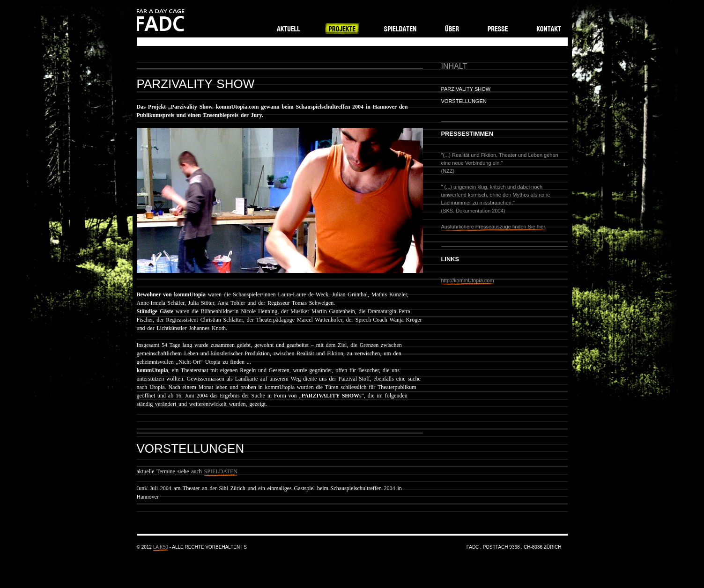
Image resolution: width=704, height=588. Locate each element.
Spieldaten (401, 28)
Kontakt (548, 28)
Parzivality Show (466, 89)
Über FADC (452, 28)
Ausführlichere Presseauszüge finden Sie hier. (494, 227)
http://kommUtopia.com (468, 280)
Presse (497, 28)
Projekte (343, 28)
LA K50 (161, 547)
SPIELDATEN (221, 471)
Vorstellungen (464, 101)
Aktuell (289, 28)
